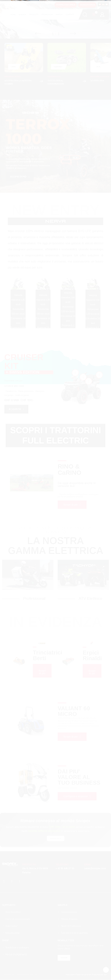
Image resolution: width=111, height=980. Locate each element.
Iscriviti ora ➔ (56, 838)
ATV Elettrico (90, 598)
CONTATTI (70, 14)
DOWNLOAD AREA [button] (66, 5)
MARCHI (59, 14)
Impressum (70, 974)
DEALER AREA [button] (87, 5)
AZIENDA (22, 14)
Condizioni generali (83, 974)
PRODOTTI (34, 14)
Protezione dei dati (99, 974)
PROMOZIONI (47, 14)
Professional (34, 598)
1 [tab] (32, 494)
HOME (13, 14)
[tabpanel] (21, 483)
